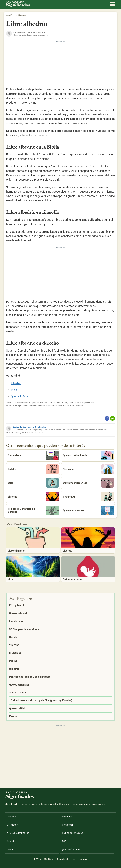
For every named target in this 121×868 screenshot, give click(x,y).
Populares (12, 817)
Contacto (12, 849)
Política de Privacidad (73, 833)
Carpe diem (33, 455)
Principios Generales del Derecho (33, 510)
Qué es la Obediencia (88, 455)
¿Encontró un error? (72, 849)
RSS (64, 841)
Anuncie (11, 841)
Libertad (16, 383)
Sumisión (88, 469)
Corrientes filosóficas (88, 483)
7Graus (52, 859)
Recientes (67, 817)
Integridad (88, 497)
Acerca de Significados (18, 833)
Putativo (33, 469)
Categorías (12, 825)
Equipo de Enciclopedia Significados (29, 427)
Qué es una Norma (88, 510)
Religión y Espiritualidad (16, 15)
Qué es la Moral (21, 396)
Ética (14, 390)
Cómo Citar (68, 825)
